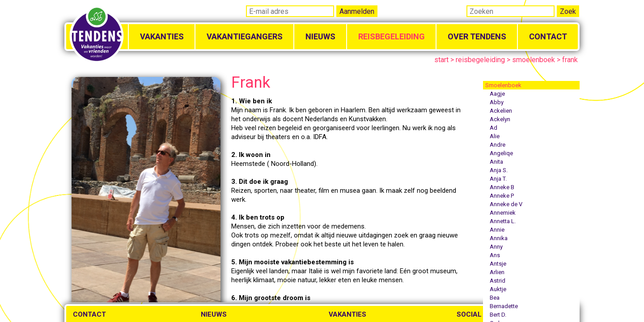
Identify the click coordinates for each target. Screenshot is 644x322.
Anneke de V (506, 204)
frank (570, 60)
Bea (495, 298)
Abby (497, 102)
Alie (495, 136)
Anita (496, 162)
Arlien (497, 272)
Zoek (568, 11)
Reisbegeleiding (392, 36)
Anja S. (499, 170)
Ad (494, 128)
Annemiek (503, 213)
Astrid (498, 281)
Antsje (498, 264)
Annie (497, 230)
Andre (498, 145)
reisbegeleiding (480, 60)
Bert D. (498, 315)
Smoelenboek (503, 85)
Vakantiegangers (245, 36)
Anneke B (502, 187)
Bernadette (504, 306)
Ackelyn (500, 119)
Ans (495, 255)
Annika (499, 238)
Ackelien (501, 111)
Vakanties (162, 36)
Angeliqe (501, 153)
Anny (496, 247)
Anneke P (502, 196)
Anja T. (498, 179)
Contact (548, 36)
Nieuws (320, 36)
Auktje (498, 289)
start (441, 60)
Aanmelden (357, 11)
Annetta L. (503, 221)
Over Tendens (477, 36)
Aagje (497, 94)
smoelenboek (534, 60)
